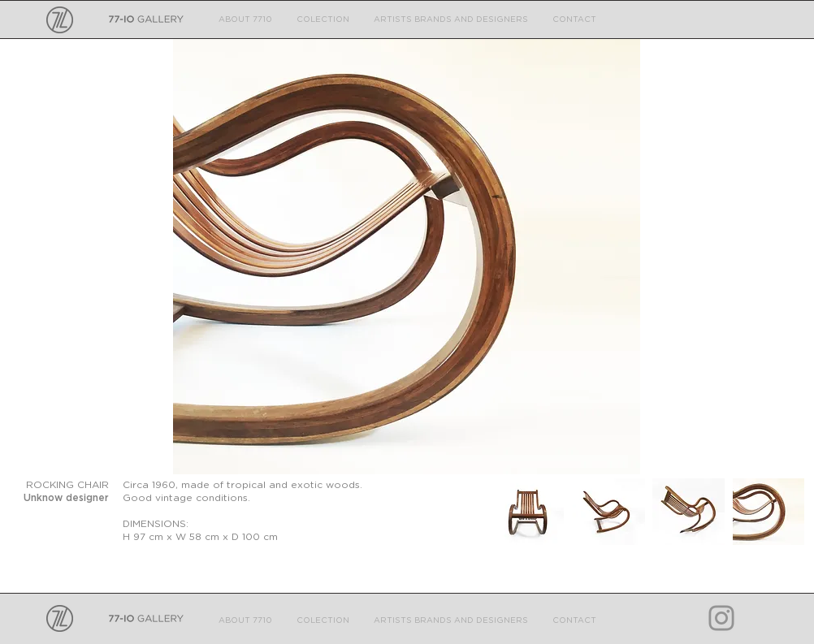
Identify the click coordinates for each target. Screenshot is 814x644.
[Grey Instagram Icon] (721, 618)
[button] (407, 257)
